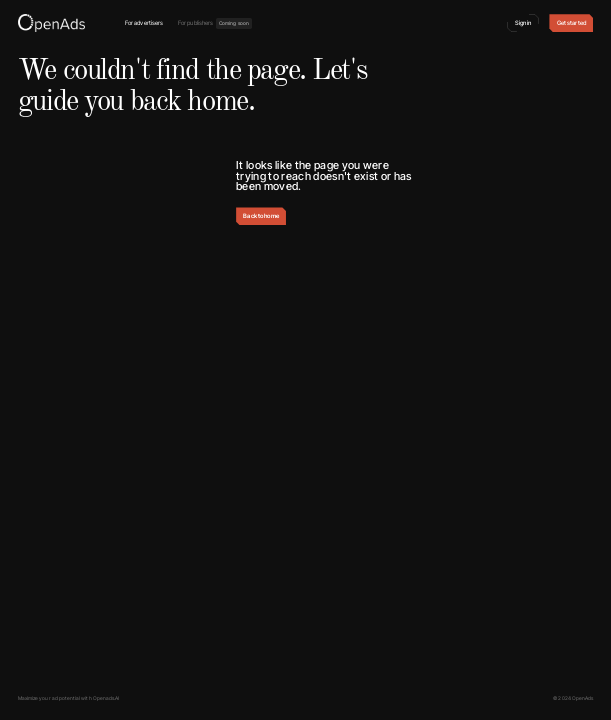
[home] (51, 23)
